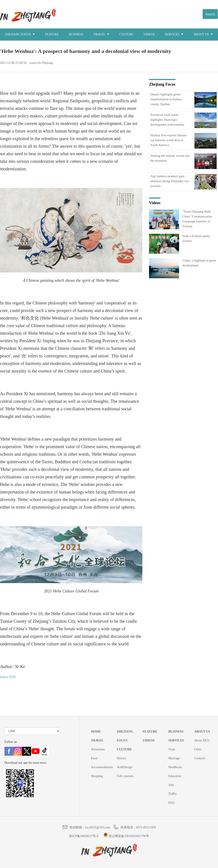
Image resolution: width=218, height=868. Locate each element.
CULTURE (126, 34)
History (121, 758)
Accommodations (102, 767)
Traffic (173, 794)
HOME (96, 732)
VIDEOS (149, 34)
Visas (172, 749)
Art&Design (124, 767)
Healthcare (175, 767)
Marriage (174, 758)
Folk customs (125, 776)
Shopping (97, 776)
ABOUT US (203, 34)
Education (175, 776)
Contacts (200, 758)
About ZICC (202, 740)
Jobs (171, 785)
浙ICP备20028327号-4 (84, 836)
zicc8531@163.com (98, 827)
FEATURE (52, 34)
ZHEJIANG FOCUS (20, 34)
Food (94, 758)
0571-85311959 (146, 827)
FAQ (171, 803)
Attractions (98, 749)
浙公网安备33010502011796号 (126, 836)
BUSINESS (76, 34)
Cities (198, 749)
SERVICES (174, 34)
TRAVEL (101, 34)
